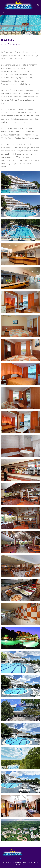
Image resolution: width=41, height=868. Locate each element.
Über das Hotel (14, 44)
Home (4, 44)
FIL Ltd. (23, 865)
